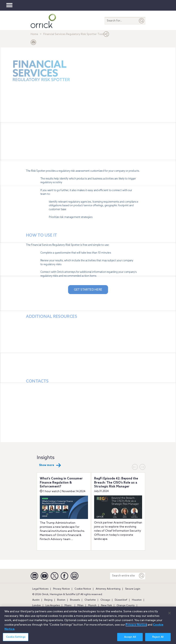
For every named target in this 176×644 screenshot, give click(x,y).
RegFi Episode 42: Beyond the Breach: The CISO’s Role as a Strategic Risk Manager (116, 483)
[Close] (169, 613)
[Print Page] (33, 43)
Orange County (126, 606)
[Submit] (142, 21)
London (37, 606)
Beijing (48, 600)
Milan (80, 606)
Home (34, 34)
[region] (88, 625)
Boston (61, 600)
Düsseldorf (121, 600)
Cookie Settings (16, 637)
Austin (36, 600)
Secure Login (133, 589)
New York (106, 606)
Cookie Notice (83, 589)
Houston (137, 600)
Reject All (158, 637)
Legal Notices (40, 589)
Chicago (105, 600)
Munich (92, 606)
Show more (50, 465)
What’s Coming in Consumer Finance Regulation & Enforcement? (61, 483)
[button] (106, 35)
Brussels (75, 600)
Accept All (130, 637)
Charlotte (90, 600)
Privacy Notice (61, 589)
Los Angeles (53, 606)
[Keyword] (142, 576)
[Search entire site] (124, 576)
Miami (68, 606)
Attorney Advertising (108, 589)
